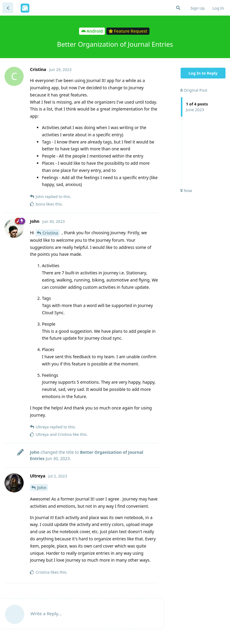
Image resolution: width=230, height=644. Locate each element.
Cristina (50, 233)
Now (186, 191)
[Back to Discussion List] (8, 8)
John (42, 487)
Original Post (194, 90)
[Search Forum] (178, 8)
